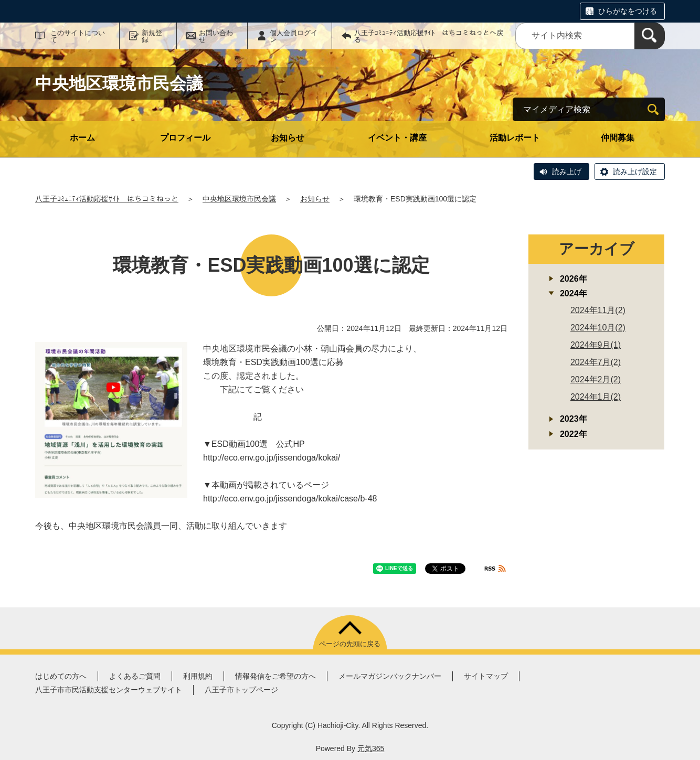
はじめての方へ (61, 676)
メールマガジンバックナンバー (390, 676)
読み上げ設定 (635, 172)
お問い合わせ (216, 36)
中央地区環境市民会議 (239, 199)
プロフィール (185, 138)
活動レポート (515, 138)
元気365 (371, 748)
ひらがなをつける (628, 11)
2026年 (574, 279)
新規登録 (152, 36)
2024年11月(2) (598, 310)
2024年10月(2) (598, 328)
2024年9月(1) (596, 345)
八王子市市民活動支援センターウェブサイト (109, 690)
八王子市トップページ (241, 690)
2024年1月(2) (596, 397)
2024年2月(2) (596, 379)
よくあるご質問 (135, 676)
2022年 (574, 434)
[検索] (650, 36)
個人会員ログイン (294, 36)
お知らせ (288, 138)
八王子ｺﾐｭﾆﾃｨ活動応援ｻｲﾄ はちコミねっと (107, 199)
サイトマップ (486, 676)
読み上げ (567, 172)
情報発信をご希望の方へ (275, 676)
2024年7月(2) (596, 362)
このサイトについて (78, 36)
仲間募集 (618, 138)
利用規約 (198, 676)
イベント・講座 (397, 138)
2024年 (574, 293)
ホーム (82, 138)
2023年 (574, 419)
